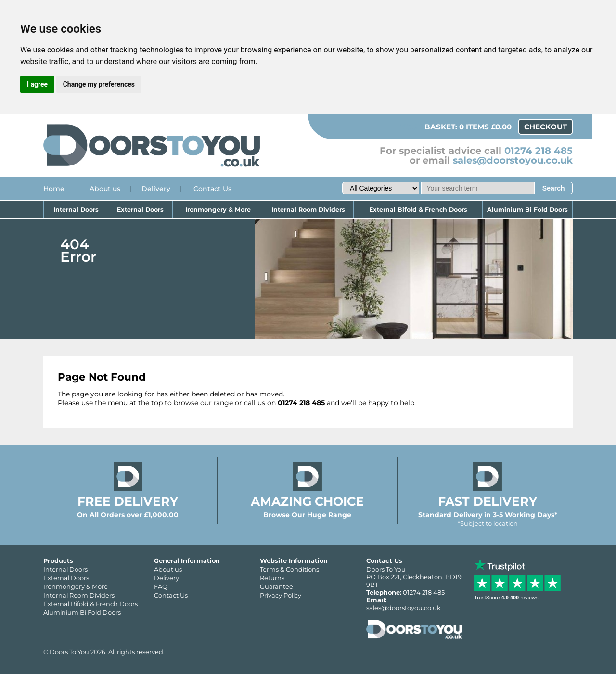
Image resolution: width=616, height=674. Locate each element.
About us (105, 189)
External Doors (140, 210)
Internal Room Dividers (308, 210)
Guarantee (276, 586)
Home (54, 189)
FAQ (161, 586)
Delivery (156, 189)
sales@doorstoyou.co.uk (513, 160)
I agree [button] (37, 84)
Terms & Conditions (289, 569)
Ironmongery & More (218, 210)
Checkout (545, 127)
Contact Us (212, 189)
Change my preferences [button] (99, 84)
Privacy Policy (281, 595)
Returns (272, 578)
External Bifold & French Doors (418, 210)
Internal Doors (76, 210)
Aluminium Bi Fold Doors (527, 210)
